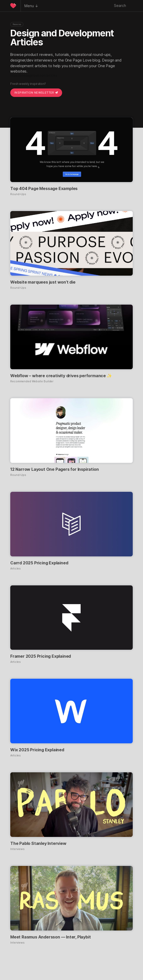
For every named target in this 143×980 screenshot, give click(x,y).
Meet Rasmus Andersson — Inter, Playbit (50, 937)
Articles (16, 569)
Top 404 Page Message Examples (44, 188)
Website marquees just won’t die (43, 282)
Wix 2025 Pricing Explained (37, 750)
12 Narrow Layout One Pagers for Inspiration (54, 469)
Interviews (17, 849)
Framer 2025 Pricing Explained (41, 656)
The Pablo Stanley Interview (38, 843)
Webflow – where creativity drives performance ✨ (61, 376)
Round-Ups (18, 194)
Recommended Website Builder (32, 381)
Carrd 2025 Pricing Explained (39, 563)
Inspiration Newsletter (36, 93)
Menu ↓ (31, 6)
